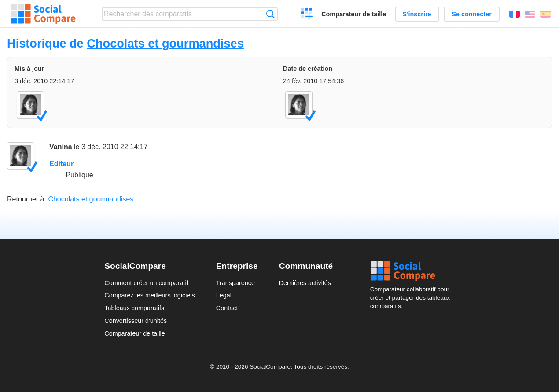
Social (412, 271)
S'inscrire (417, 14)
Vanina (61, 147)
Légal (224, 295)
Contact (227, 308)
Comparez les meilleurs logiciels (150, 295)
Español (545, 14)
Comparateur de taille (354, 14)
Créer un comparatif (307, 15)
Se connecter (471, 14)
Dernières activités (305, 283)
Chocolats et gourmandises (165, 43)
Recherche (270, 14)
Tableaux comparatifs (134, 308)
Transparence (235, 283)
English (530, 14)
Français (515, 14)
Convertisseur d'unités (136, 321)
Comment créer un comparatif (146, 283)
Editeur (61, 164)
